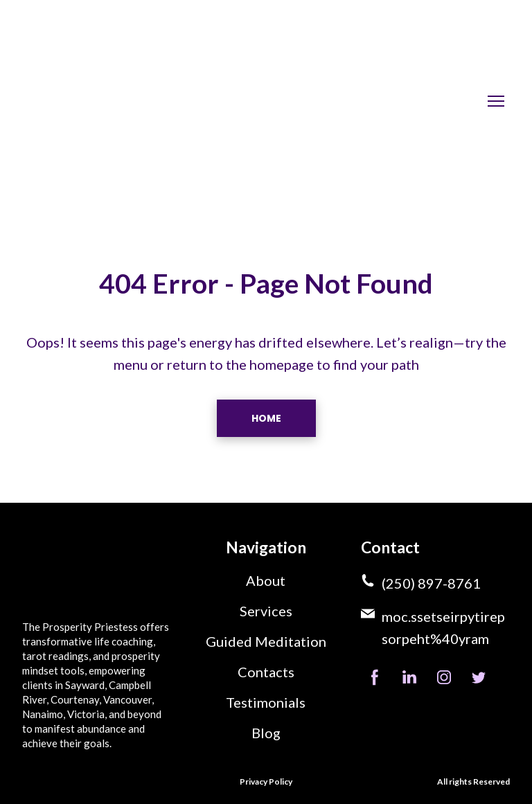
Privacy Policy (266, 781)
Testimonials (266, 702)
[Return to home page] (105, 101)
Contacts (266, 672)
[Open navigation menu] (496, 101)
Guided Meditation (266, 641)
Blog (266, 733)
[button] (266, 418)
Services (266, 611)
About (266, 580)
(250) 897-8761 (431, 583)
